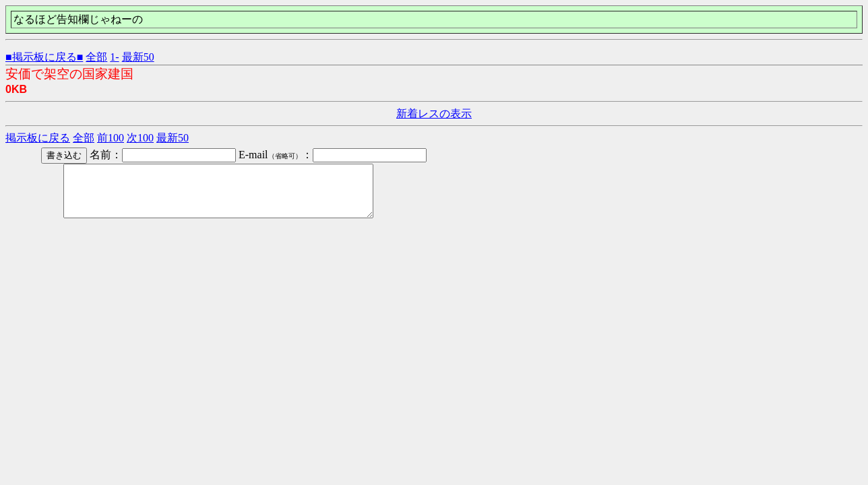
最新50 (138, 57)
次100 (140, 138)
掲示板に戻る (38, 138)
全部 (96, 57)
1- (114, 57)
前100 (111, 138)
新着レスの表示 (434, 114)
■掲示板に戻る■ (44, 57)
